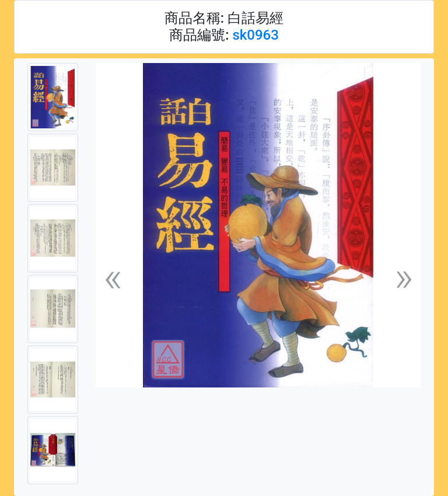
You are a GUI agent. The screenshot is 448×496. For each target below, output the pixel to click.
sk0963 (255, 35)
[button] (113, 277)
